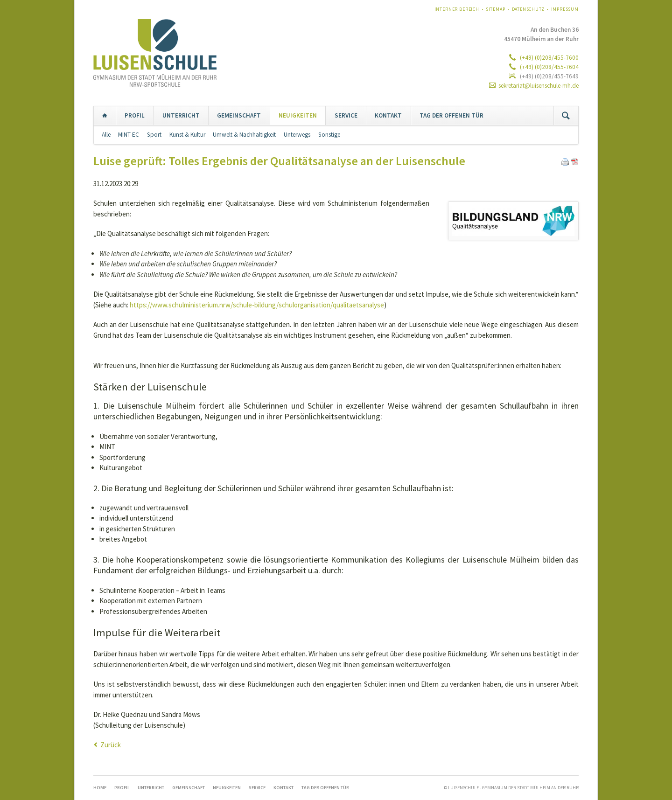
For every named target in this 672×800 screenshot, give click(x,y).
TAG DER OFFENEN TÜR (451, 115)
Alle (106, 135)
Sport (154, 135)
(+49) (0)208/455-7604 (549, 67)
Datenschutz (528, 9)
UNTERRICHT (181, 115)
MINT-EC (129, 135)
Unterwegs (297, 135)
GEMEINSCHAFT (239, 115)
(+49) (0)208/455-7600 (549, 58)
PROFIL (135, 115)
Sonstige (329, 135)
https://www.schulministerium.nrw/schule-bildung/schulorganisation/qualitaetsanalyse (257, 305)
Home (105, 116)
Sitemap (496, 9)
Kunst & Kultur (187, 135)
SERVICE (346, 115)
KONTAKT (388, 115)
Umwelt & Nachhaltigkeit (244, 135)
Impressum (565, 9)
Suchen (566, 116)
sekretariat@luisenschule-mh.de (539, 86)
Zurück (111, 745)
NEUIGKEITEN (298, 115)
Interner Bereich (457, 9)
